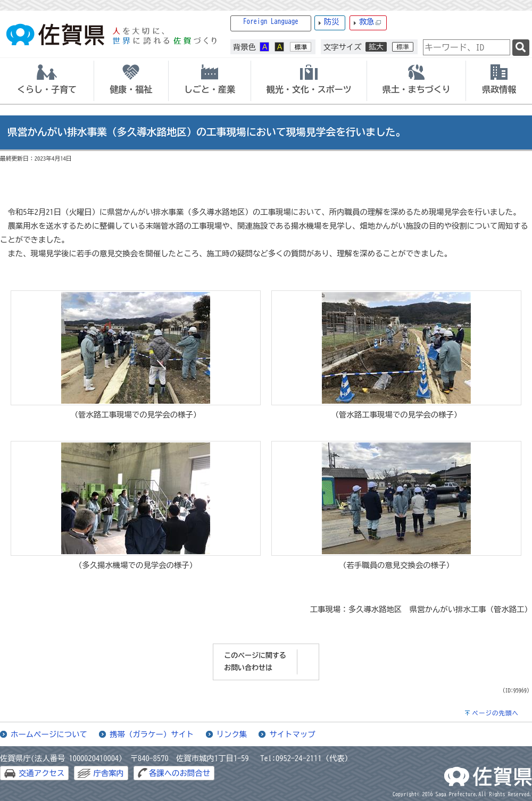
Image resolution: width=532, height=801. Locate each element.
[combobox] (467, 47)
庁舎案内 (109, 773)
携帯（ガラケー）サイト (152, 734)
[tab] (47, 81)
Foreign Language (271, 22)
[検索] (521, 48)
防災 (332, 22)
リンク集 (232, 734)
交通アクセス (41, 773)
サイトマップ (292, 734)
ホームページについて (49, 734)
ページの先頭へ (495, 713)
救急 (370, 22)
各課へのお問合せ (180, 773)
